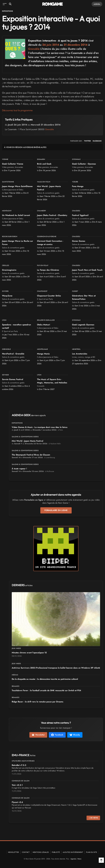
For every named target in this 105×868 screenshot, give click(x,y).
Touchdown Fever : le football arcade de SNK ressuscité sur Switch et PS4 (46, 690)
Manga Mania (43, 354)
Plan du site (92, 852)
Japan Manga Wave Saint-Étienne (17, 186)
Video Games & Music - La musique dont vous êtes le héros (40, 427)
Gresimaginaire (9, 270)
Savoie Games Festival (13, 379)
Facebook (57, 735)
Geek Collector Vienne (13, 164)
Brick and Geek (44, 164)
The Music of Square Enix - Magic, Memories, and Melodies (52, 381)
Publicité (56, 852)
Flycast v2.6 (17, 802)
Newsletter (38, 735)
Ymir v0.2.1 (17, 785)
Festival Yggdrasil (80, 215)
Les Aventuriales (80, 354)
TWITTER (87, 141)
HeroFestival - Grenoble (13, 354)
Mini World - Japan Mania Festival (27, 441)
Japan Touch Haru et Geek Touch (87, 270)
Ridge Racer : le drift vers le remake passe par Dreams (38, 702)
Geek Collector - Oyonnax (84, 164)
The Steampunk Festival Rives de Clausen (31, 455)
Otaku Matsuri (44, 325)
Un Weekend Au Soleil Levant (16, 215)
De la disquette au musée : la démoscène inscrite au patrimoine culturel (45, 679)
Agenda (97, 4)
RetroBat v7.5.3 (19, 765)
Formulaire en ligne (56, 510)
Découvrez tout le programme (17, 110)
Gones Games (79, 241)
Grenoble (34, 49)
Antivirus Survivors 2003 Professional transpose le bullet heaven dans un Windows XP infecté (56, 668)
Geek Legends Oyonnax (83, 325)
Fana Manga (78, 186)
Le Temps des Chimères (48, 270)
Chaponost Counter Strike (49, 296)
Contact (26, 852)
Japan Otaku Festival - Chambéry (52, 215)
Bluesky (75, 735)
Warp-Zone (7, 296)
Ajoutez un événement (73, 852)
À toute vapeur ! (19, 469)
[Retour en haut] (101, 860)
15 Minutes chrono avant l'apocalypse (29, 653)
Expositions (7, 11)
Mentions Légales (41, 852)
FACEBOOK (97, 141)
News (79, 859)
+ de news (93, 818)
